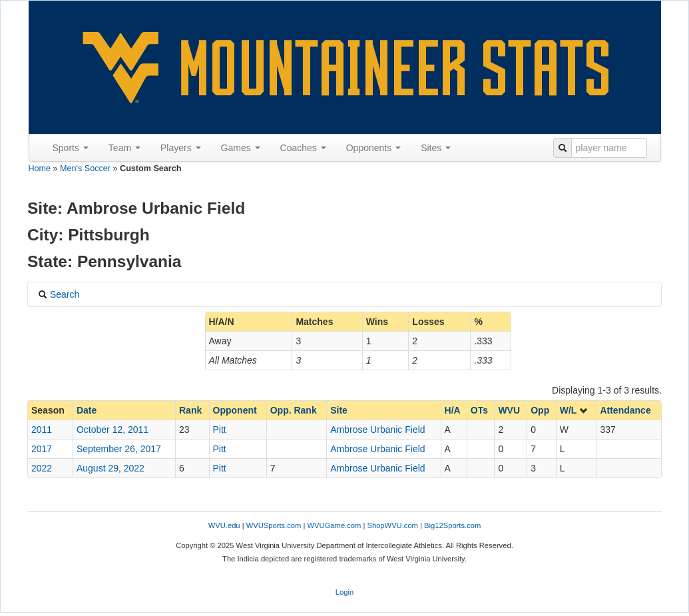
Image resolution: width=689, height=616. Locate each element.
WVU (509, 410)
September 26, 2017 (119, 449)
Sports (71, 148)
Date (87, 410)
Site (339, 410)
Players (181, 148)
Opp (540, 410)
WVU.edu (224, 525)
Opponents (373, 148)
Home (40, 168)
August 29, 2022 (111, 468)
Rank (190, 410)
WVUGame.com (335, 525)
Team (124, 148)
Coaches (303, 148)
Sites (436, 148)
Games (241, 148)
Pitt (220, 430)
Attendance (625, 410)
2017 (42, 449)
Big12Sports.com (452, 525)
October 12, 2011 (113, 430)
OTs (479, 410)
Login (344, 592)
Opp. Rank (294, 410)
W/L (574, 410)
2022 (42, 468)
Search (59, 294)
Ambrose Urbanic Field (377, 430)
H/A (453, 410)
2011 (42, 430)
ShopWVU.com (392, 525)
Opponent (235, 410)
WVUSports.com (274, 525)
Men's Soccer (85, 168)
